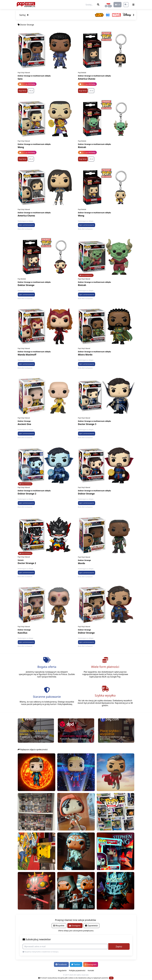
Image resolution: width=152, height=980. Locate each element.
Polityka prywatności (77, 970)
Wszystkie (59, 926)
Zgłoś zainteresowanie (26, 225)
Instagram (91, 964)
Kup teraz (23, 91)
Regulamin (62, 970)
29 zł (91, 91)
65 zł (31, 159)
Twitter (76, 964)
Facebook (61, 964)
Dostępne (75, 926)
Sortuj (24, 15)
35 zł (31, 91)
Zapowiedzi (91, 926)
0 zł (117, 5)
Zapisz (119, 946)
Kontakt (91, 970)
